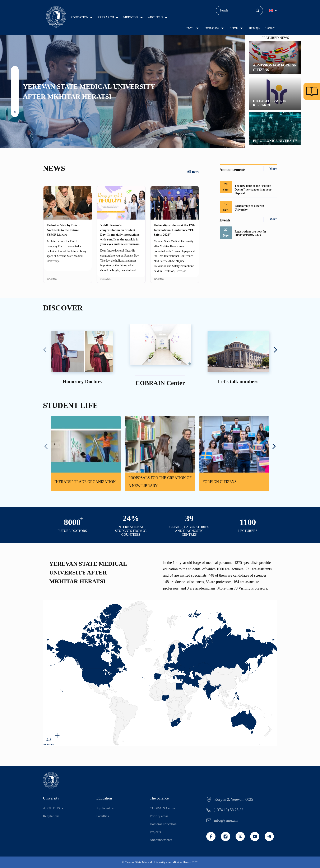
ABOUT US (156, 17)
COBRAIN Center (163, 808)
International (212, 28)
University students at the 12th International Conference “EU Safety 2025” (174, 230)
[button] (15, 77)
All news (193, 172)
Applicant (103, 808)
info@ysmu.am (226, 820)
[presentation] (45, 350)
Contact (270, 28)
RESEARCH (106, 17)
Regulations (51, 816)
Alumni (234, 28)
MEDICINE (131, 17)
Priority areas (159, 816)
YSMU (190, 28)
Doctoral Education (163, 824)
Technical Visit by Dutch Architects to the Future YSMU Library (63, 230)
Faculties (103, 816)
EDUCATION (80, 17)
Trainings (254, 28)
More (273, 169)
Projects (155, 832)
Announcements (161, 840)
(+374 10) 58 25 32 (228, 810)
